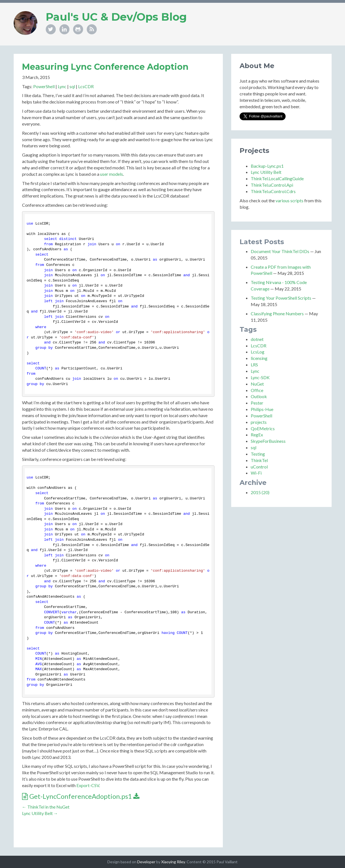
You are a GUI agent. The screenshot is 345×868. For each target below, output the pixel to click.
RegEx (257, 435)
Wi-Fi (256, 473)
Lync (62, 86)
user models (112, 174)
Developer (146, 862)
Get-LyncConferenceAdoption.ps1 (81, 796)
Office (257, 390)
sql (72, 86)
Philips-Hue (262, 409)
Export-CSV (88, 785)
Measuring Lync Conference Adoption (105, 67)
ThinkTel (259, 460)
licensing (259, 358)
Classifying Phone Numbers (277, 313)
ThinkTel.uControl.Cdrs (273, 191)
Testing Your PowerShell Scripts (281, 298)
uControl (259, 467)
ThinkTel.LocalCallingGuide (277, 178)
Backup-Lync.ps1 (267, 166)
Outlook (259, 396)
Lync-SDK (260, 377)
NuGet (257, 384)
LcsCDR (86, 86)
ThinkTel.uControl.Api (272, 185)
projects (259, 422)
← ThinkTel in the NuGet (46, 807)
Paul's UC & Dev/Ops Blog (116, 17)
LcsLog (258, 352)
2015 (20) (260, 492)
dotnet (257, 339)
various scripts (289, 200)
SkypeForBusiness (268, 441)
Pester (257, 403)
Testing (258, 454)
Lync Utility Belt (266, 172)
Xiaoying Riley (173, 862)
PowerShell (44, 86)
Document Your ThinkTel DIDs (280, 251)
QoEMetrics (263, 428)
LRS (254, 365)
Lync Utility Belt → (40, 813)
